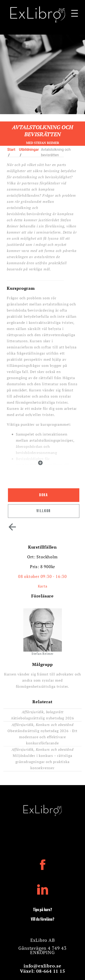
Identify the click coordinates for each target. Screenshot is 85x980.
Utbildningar (29, 150)
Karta (43, 586)
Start (11, 150)
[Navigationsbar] (75, 14)
